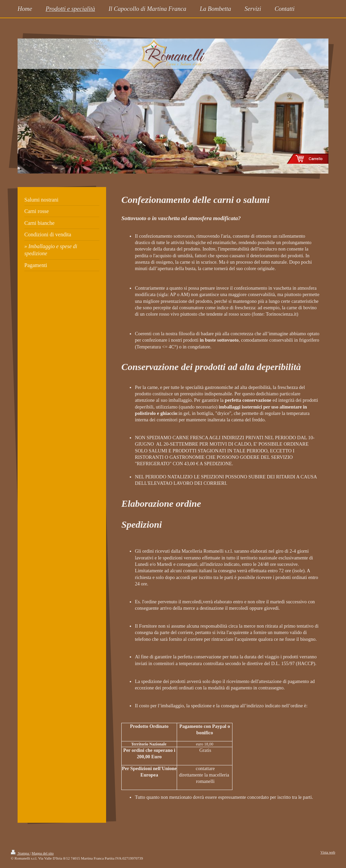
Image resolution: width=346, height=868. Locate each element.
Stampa (20, 853)
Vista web (328, 852)
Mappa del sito (42, 853)
